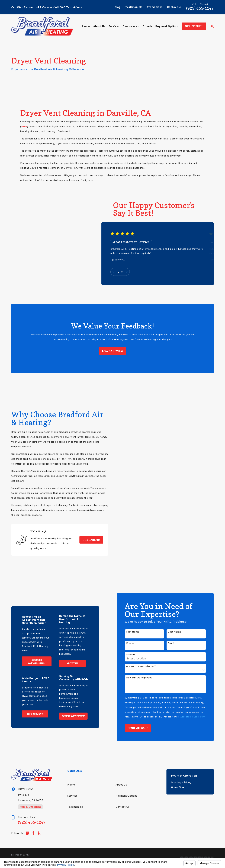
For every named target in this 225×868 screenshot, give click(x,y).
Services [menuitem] (114, 26)
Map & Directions (30, 807)
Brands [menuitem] (147, 26)
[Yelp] (39, 833)
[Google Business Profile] (28, 833)
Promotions (155, 7)
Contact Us (174, 7)
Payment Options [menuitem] (167, 26)
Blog (118, 7)
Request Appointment (32, 661)
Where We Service (68, 716)
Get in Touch (194, 26)
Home (71, 785)
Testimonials (134, 7)
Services (72, 796)
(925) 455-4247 (200, 8)
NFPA (24, 131)
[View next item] (132, 272)
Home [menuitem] (86, 26)
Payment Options (126, 796)
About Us (67, 663)
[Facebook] (33, 833)
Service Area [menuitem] (131, 26)
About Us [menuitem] (99, 26)
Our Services (30, 714)
